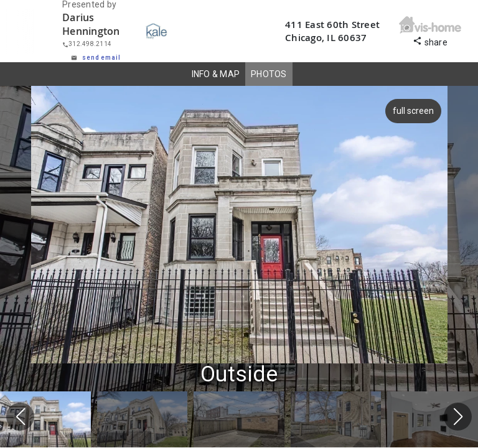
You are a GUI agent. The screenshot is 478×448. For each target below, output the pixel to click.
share (430, 41)
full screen (415, 111)
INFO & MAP (216, 74)
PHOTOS (269, 74)
